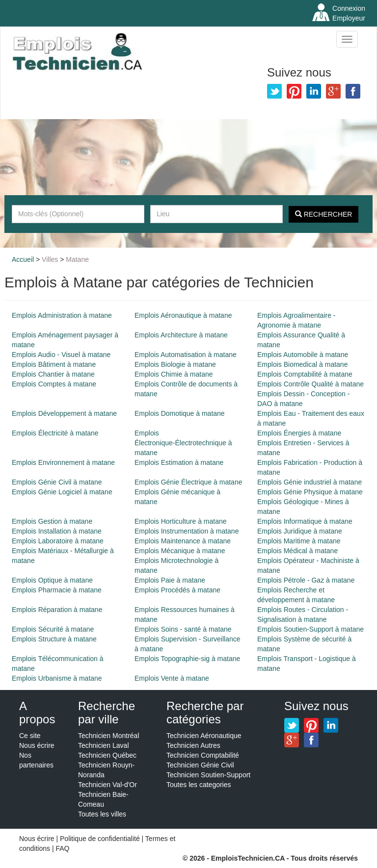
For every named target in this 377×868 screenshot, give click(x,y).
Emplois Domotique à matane (180, 413)
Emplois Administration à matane (62, 315)
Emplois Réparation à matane (57, 610)
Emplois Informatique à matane (305, 521)
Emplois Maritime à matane (299, 541)
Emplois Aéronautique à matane (183, 315)
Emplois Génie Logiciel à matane (62, 492)
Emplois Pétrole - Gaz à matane (306, 580)
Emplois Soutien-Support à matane (310, 629)
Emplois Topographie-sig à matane (187, 659)
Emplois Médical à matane (297, 551)
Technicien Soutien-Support (208, 775)
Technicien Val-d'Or (108, 785)
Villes (50, 259)
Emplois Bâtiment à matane (54, 364)
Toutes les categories (199, 785)
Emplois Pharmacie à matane (57, 590)
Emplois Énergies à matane (299, 433)
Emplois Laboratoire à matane (58, 541)
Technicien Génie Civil (200, 765)
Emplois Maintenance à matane (183, 541)
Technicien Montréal (109, 736)
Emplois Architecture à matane (181, 335)
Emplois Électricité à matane (55, 433)
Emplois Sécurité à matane (53, 629)
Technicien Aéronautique (204, 736)
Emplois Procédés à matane (177, 590)
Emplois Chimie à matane (174, 374)
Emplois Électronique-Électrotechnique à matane (183, 443)
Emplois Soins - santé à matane (183, 629)
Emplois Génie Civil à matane (57, 482)
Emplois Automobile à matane (303, 355)
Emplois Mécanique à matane (180, 551)
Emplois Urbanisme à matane (57, 678)
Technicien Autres (193, 745)
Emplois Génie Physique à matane (310, 492)
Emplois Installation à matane (57, 531)
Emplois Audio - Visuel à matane (61, 355)
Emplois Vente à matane (172, 678)
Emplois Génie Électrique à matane (188, 482)
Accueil (23, 259)
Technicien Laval (104, 745)
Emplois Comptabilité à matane (305, 374)
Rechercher (324, 214)
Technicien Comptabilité (203, 755)
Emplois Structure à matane (54, 639)
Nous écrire (37, 745)
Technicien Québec (107, 755)
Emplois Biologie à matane (175, 364)
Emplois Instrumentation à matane (187, 531)
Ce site (30, 736)
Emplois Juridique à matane (300, 531)
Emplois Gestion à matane (52, 521)
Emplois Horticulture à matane (181, 521)
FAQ (62, 848)
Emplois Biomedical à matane (302, 364)
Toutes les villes (102, 814)
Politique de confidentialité (100, 839)
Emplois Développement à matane (64, 413)
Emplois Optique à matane (52, 580)
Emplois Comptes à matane (54, 384)
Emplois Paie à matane (170, 580)
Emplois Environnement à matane (63, 462)
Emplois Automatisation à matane (186, 355)
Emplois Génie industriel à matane (310, 482)
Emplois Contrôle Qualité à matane (310, 384)
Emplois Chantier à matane (53, 374)
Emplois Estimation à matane (179, 462)
